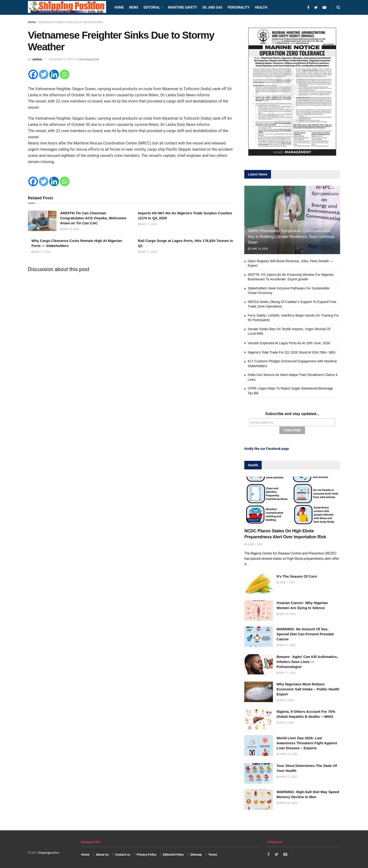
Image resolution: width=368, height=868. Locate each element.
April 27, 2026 (287, 754)
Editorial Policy (173, 854)
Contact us (123, 854)
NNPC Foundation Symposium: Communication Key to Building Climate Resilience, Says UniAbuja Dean (291, 237)
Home (119, 7)
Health (261, 7)
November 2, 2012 (62, 59)
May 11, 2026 (147, 224)
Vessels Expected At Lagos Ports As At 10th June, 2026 (289, 343)
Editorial (152, 7)
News (134, 7)
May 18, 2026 (286, 614)
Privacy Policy (147, 854)
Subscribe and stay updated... (292, 414)
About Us (102, 854)
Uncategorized (89, 59)
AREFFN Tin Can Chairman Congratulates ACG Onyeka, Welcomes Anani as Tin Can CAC (93, 218)
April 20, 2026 (287, 803)
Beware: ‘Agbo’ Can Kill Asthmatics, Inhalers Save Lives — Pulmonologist (307, 661)
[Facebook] (33, 74)
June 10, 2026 (258, 249)
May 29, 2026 (69, 229)
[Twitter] (44, 74)
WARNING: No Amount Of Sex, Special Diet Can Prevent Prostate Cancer (305, 634)
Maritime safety (182, 7)
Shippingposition (49, 853)
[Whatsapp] (65, 74)
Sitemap (196, 854)
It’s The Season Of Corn (297, 576)
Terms (213, 854)
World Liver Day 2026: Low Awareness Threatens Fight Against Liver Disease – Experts (307, 743)
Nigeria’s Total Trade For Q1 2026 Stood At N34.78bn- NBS (291, 352)
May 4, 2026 (285, 700)
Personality (239, 7)
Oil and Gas (212, 7)
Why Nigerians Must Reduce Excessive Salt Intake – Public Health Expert (308, 689)
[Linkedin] (54, 74)
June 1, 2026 (254, 544)
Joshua (37, 59)
